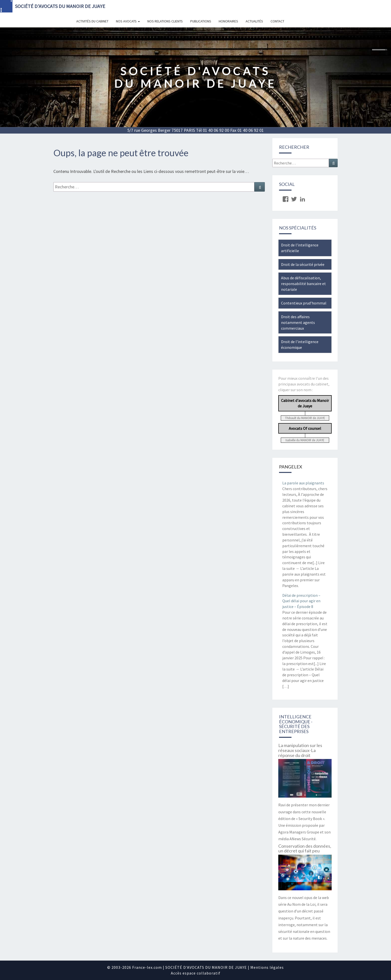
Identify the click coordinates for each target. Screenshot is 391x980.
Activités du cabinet (92, 21)
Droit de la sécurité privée (303, 264)
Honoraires (228, 21)
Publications (201, 21)
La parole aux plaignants (303, 483)
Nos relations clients (165, 21)
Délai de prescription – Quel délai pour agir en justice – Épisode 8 (301, 601)
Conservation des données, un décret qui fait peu (305, 848)
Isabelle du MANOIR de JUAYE (305, 440)
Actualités (254, 21)
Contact (277, 21)
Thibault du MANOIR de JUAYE (305, 418)
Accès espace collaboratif (196, 973)
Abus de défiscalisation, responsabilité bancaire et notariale (303, 284)
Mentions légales (267, 967)
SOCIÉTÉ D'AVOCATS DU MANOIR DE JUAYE (60, 6)
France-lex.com (147, 967)
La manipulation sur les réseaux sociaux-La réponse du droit (300, 750)
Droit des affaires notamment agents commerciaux (298, 322)
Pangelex (291, 467)
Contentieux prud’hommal (304, 303)
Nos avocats (128, 21)
